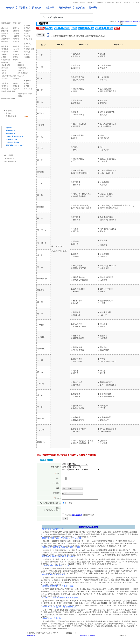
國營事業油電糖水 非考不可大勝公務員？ (59, 556)
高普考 (8, 113)
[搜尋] (66, 17)
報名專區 (50, 8)
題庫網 (119, 3)
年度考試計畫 (12, 139)
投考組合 (90, 28)
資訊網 (75, 3)
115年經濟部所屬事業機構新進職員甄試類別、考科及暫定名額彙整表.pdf (78, 36)
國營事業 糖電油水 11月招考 (54, 575)
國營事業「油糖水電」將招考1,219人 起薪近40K (62, 538)
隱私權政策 (31, 635)
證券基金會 (11, 134)
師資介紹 (80, 8)
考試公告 (58, 28)
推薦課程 (40, 28)
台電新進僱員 (11, 116)
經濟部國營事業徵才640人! (53, 529)
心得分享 (82, 28)
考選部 (9, 128)
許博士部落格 (9, 158)
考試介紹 (49, 28)
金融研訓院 (11, 131)
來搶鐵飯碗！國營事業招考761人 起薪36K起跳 (61, 547)
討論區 (83, 3)
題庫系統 (93, 8)
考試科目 (66, 28)
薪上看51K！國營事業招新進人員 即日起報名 (61, 598)
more (26, 116)
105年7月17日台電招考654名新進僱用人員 (59, 607)
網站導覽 (127, 3)
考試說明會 (100, 28)
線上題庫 (109, 28)
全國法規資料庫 (13, 142)
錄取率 (74, 28)
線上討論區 (9, 155)
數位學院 (100, 3)
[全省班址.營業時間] (88, 635)
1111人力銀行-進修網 (15, 137)
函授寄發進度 (65, 8)
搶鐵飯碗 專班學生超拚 (52, 618)
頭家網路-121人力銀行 (15, 145)
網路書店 (91, 3)
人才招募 (136, 3)
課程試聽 (37, 8)
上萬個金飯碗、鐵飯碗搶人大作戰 (56, 565)
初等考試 (9, 111)
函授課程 (23, 8)
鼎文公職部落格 (10, 162)
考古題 (117, 28)
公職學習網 (110, 3)
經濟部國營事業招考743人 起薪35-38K (58, 586)
